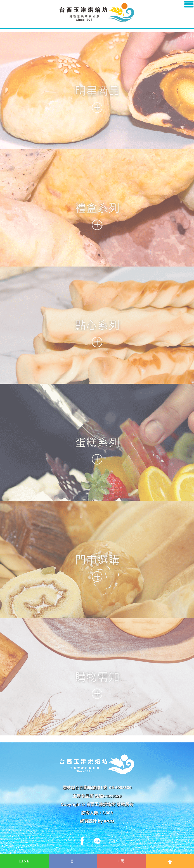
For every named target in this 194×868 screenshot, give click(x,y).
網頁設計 (88, 821)
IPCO (109, 821)
